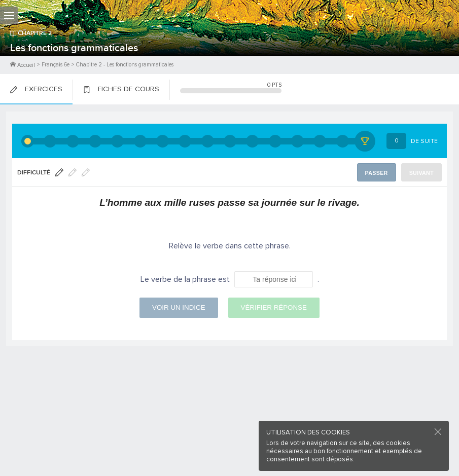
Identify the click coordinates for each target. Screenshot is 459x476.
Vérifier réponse (274, 303)
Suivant (422, 173)
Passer (378, 173)
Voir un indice (179, 303)
